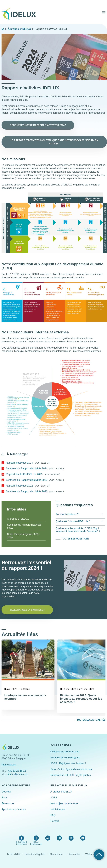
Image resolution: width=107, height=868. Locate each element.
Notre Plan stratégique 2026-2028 (23, 536)
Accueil (3, 29)
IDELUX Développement (36, 843)
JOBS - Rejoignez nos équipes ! (68, 763)
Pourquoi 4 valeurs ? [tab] (79, 514)
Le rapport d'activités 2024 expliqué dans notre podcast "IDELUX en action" (54, 142)
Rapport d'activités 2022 (19, 486)
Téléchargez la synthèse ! (27, 610)
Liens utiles (74, 854)
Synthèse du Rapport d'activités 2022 (27, 491)
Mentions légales (35, 854)
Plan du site (56, 854)
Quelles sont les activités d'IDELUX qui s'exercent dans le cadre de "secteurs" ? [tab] (79, 530)
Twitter (71, 838)
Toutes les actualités (91, 720)
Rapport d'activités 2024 (19, 463)
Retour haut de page (99, 855)
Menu (104, 12)
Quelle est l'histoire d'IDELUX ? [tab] (79, 521)
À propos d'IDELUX (19, 29)
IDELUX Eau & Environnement (22, 843)
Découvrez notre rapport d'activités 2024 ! (38, 125)
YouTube (83, 838)
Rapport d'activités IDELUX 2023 (24, 474)
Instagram (59, 838)
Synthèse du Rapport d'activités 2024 (27, 468)
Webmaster (92, 854)
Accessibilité (14, 854)
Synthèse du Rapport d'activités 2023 (27, 480)
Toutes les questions (75, 539)
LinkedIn (48, 838)
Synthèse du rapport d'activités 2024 (24, 526)
